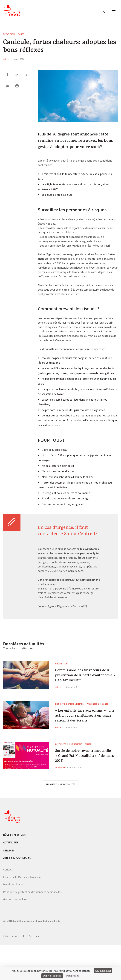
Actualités (11, 877)
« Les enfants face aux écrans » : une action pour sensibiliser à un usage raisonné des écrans (83, 734)
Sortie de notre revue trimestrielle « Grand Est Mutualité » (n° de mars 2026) (82, 785)
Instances (61, 767)
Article (6, 59)
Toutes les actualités (18, 648)
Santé (21, 34)
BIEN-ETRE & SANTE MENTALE (69, 716)
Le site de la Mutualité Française (22, 912)
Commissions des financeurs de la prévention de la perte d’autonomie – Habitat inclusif (86, 682)
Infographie (61, 803)
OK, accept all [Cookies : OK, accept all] (103, 971)
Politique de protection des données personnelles (32, 927)
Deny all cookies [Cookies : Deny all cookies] (52, 976)
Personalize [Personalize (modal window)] (73, 976)
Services (9, 885)
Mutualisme (75, 767)
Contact (8, 904)
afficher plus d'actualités (61, 819)
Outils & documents (17, 893)
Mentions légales (13, 919)
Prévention (9, 34)
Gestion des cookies (15, 934)
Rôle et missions (14, 869)
